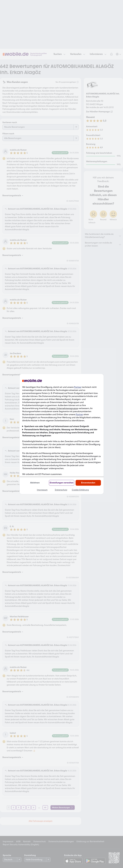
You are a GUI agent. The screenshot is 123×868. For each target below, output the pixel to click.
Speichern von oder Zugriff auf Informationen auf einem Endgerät (57, 426)
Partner (78, 387)
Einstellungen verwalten (62, 483)
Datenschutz (61, 490)
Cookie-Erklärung (80, 490)
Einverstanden (88, 483)
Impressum (42, 490)
